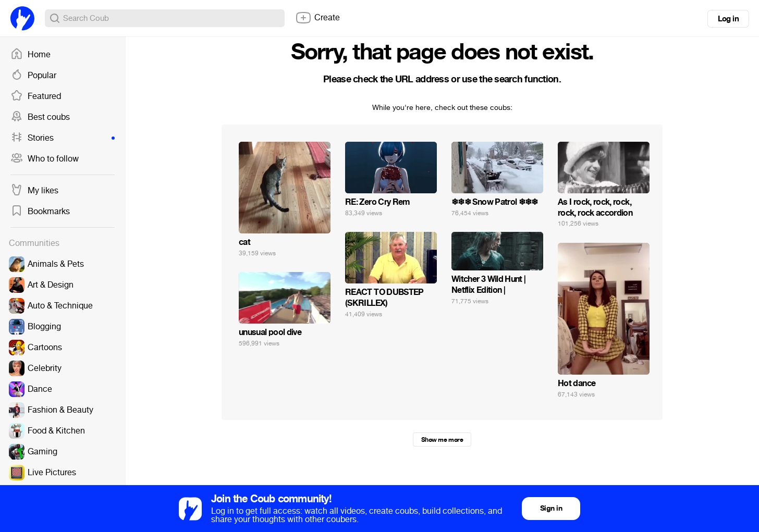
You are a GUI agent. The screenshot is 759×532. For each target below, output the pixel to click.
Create (317, 18)
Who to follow (45, 159)
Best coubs (40, 117)
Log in (728, 19)
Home (30, 55)
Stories (63, 138)
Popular (33, 76)
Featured (36, 96)
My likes (34, 191)
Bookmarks (40, 212)
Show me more (442, 440)
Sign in (551, 508)
